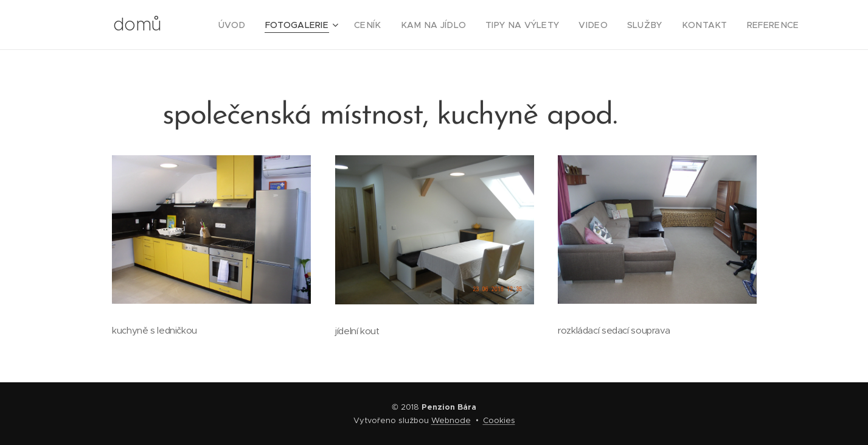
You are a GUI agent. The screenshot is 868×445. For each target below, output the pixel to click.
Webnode (451, 420)
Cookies (499, 420)
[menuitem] (271, 25)
